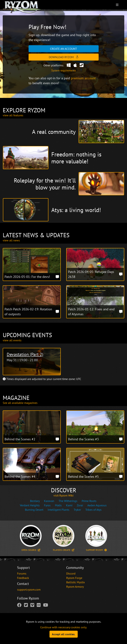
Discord (71, 573)
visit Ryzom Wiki (63, 495)
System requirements (64, 70)
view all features (13, 115)
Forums (22, 573)
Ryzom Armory (75, 587)
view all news (11, 240)
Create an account (63, 49)
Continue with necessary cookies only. (63, 627)
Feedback (23, 578)
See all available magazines (20, 403)
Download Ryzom (64, 57)
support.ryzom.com (29, 589)
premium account (83, 78)
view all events (12, 340)
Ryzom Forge (74, 578)
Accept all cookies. (64, 634)
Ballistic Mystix (76, 582)
